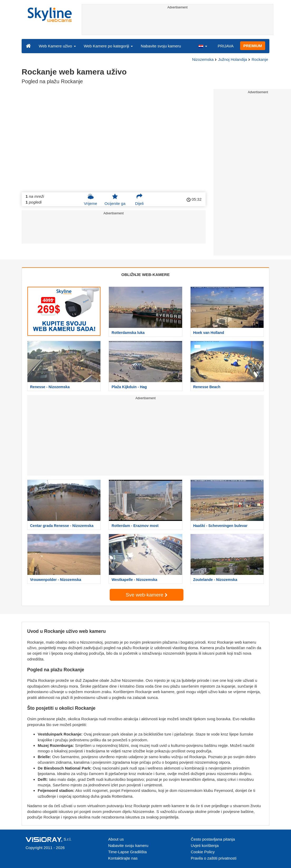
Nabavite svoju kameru (161, 46)
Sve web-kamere (147, 595)
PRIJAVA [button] (226, 46)
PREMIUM (253, 46)
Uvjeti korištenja (205, 845)
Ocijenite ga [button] (115, 199)
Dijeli (140, 199)
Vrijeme (90, 199)
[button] (203, 46)
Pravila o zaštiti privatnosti (214, 858)
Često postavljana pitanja (213, 839)
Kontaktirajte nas (123, 858)
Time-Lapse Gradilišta (127, 852)
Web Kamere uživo (57, 46)
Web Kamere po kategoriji (108, 46)
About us (116, 839)
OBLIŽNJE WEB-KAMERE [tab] (145, 275)
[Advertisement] (178, 23)
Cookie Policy (203, 852)
